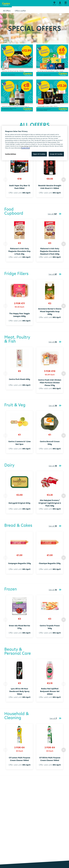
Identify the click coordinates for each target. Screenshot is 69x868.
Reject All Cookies (39, 154)
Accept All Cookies (56, 154)
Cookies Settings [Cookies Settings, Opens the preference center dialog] (11, 154)
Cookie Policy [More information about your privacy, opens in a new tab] (25, 148)
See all (52, 214)
